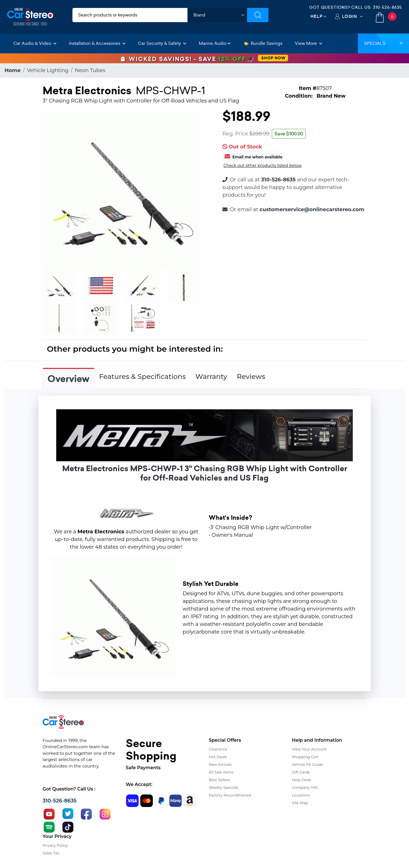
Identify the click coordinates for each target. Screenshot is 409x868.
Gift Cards (301, 772)
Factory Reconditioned (230, 795)
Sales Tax (51, 853)
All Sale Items (221, 772)
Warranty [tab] (211, 377)
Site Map (300, 803)
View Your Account (309, 749)
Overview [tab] (68, 379)
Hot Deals (218, 757)
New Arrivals (220, 764)
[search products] (130, 15)
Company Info (305, 787)
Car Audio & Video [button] (35, 43)
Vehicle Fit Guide (308, 764)
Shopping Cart (305, 757)
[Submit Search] (258, 15)
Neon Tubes (90, 70)
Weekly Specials (224, 787)
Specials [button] (383, 43)
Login (349, 16)
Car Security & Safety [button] (162, 43)
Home (13, 70)
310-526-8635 (387, 7)
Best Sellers (219, 780)
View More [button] (309, 43)
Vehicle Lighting (48, 70)
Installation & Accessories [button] (97, 43)
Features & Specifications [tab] (142, 377)
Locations (301, 795)
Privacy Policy (55, 845)
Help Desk (301, 780)
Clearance (218, 749)
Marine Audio (215, 43)
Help (317, 16)
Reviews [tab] (251, 377)
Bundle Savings (263, 43)
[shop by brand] (217, 15)
